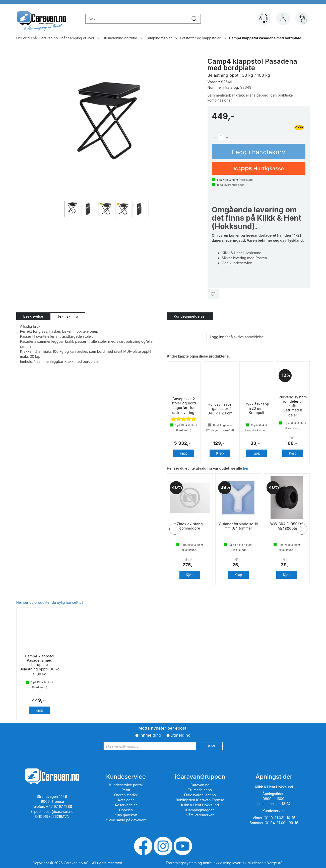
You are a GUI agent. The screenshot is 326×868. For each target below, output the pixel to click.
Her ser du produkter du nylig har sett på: (50, 602)
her (246, 468)
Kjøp (259, 151)
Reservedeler (126, 805)
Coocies (126, 810)
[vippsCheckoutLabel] (259, 168)
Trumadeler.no (200, 790)
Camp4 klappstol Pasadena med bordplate (265, 38)
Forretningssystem (181, 863)
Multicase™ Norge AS (265, 863)
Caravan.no (200, 785)
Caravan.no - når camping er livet (67, 38)
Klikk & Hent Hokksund (200, 805)
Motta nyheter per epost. (163, 728)
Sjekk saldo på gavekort (126, 820)
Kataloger (126, 800)
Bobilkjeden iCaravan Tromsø (200, 800)
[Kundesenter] (264, 18)
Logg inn (283, 19)
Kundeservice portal (126, 785)
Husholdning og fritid (120, 38)
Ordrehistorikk (126, 795)
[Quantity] (221, 137)
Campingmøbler (159, 38)
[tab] (33, 316)
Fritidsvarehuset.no (200, 795)
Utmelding (181, 735)
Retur (126, 790)
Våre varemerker (200, 815)
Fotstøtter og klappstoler (200, 38)
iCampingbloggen (200, 810)
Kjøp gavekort (126, 815)
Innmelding (150, 735)
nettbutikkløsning (217, 863)
